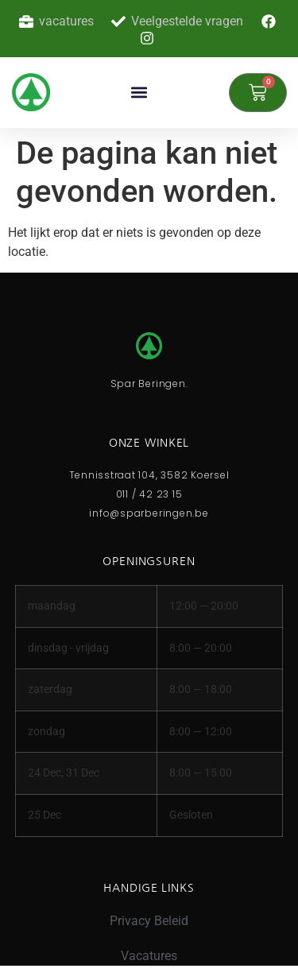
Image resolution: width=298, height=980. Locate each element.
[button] (139, 93)
